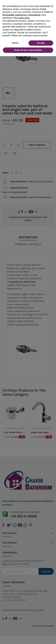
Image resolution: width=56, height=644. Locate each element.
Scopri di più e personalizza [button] (28, 50)
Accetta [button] (41, 43)
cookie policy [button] (24, 18)
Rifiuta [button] (15, 43)
